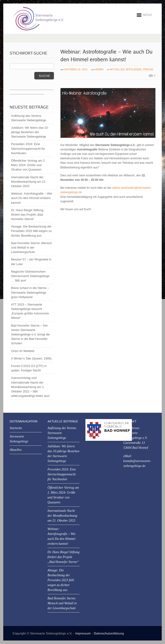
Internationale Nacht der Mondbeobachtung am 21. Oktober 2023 (29, 182)
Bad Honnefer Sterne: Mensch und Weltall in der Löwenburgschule (31, 247)
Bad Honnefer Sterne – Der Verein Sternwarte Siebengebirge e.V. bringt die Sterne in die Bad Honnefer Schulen (30, 334)
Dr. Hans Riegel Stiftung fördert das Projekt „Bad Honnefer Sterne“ (27, 215)
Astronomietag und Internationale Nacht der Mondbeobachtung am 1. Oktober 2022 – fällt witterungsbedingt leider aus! (30, 387)
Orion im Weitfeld (23, 351)
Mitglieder (134, 69)
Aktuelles (117, 69)
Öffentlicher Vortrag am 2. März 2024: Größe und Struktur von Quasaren (28, 165)
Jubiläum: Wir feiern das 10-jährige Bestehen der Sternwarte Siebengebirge (30, 132)
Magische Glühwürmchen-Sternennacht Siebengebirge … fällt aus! (30, 276)
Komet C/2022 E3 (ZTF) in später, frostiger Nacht (29, 368)
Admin (99, 69)
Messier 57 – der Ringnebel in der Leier (31, 262)
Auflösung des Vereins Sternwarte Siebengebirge (28, 118)
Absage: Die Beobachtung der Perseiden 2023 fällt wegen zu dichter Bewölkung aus (31, 231)
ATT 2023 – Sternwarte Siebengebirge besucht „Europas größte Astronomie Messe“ (30, 311)
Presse (148, 69)
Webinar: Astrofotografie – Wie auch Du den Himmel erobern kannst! (32, 198)
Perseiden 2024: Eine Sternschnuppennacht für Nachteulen (28, 148)
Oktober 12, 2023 (76, 69)
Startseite (16, 428)
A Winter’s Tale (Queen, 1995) (31, 358)
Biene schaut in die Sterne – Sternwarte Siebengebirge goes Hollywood (30, 292)
